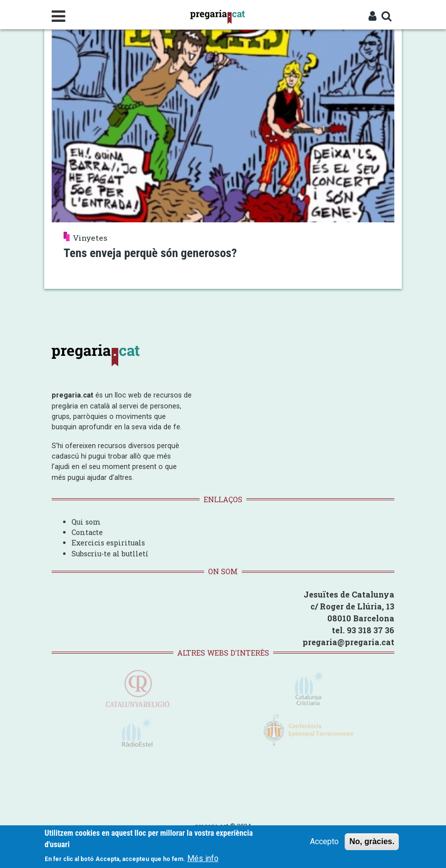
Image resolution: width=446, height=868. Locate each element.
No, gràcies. (372, 842)
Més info (203, 858)
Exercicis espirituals (108, 542)
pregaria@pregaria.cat (348, 641)
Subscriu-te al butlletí (110, 553)
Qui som (86, 521)
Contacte (87, 532)
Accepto (324, 842)
